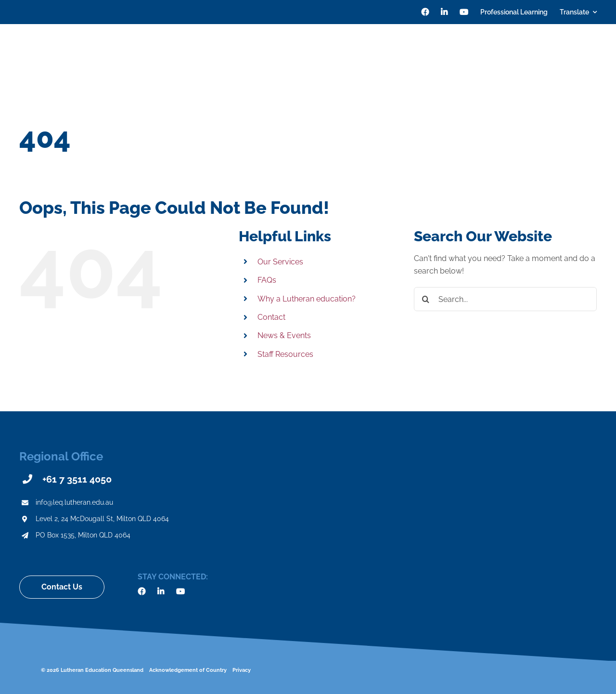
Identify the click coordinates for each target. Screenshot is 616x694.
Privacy (242, 670)
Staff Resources (285, 354)
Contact (271, 317)
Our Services (280, 262)
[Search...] (505, 299)
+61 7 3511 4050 (77, 479)
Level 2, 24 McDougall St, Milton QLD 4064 (102, 519)
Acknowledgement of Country (188, 670)
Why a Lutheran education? (307, 299)
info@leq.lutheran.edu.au (74, 502)
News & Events (284, 335)
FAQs (267, 280)
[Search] (593, 53)
